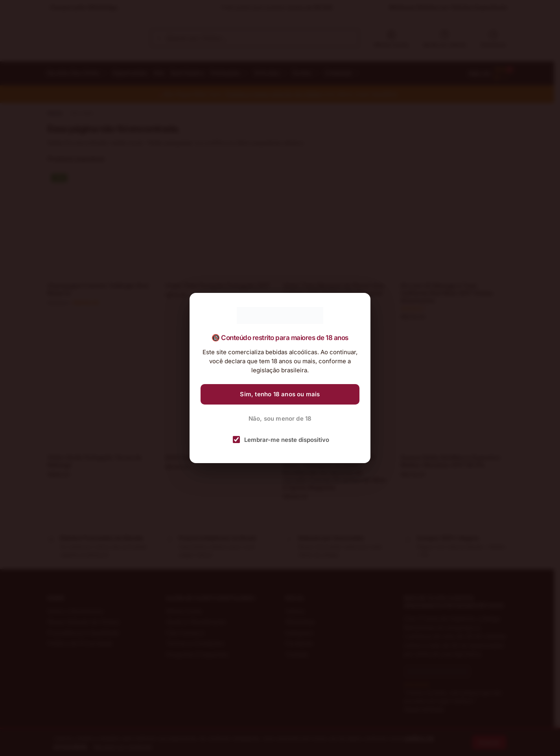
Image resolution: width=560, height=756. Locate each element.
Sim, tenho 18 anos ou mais (280, 394)
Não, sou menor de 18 (280, 418)
